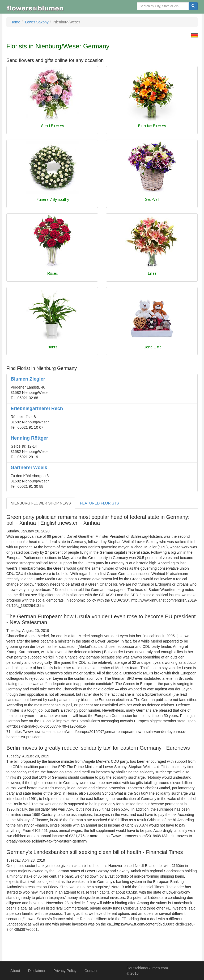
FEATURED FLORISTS (99, 503)
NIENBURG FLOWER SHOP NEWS (41, 503)
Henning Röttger (29, 438)
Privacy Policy (65, 971)
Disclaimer (37, 971)
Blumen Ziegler (28, 379)
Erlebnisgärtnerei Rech (37, 408)
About (15, 971)
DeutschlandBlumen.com (147, 968)
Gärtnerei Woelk (29, 468)
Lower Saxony (37, 22)
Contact (91, 971)
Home (15, 22)
